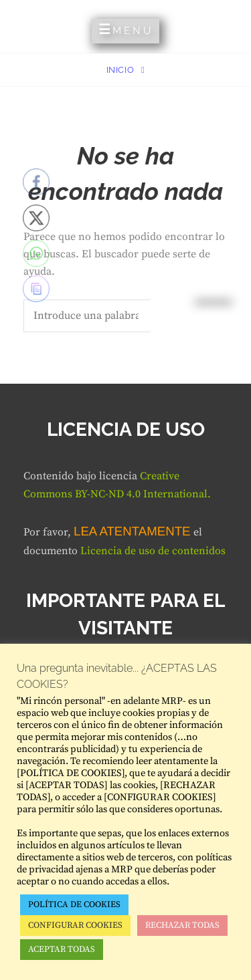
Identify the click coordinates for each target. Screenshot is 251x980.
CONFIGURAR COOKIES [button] (75, 925)
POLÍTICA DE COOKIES (74, 904)
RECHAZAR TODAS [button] (182, 925)
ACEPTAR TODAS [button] (62, 949)
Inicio (122, 70)
